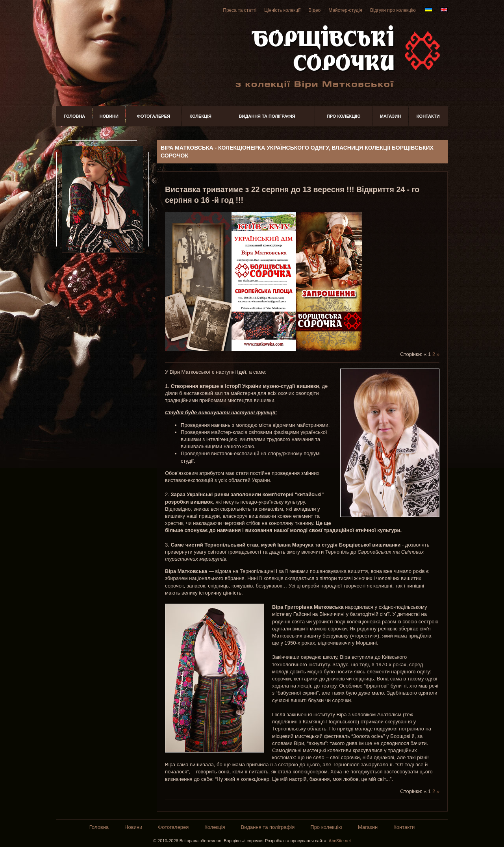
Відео (314, 10)
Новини (109, 116)
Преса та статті (240, 10)
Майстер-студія (345, 10)
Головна (74, 116)
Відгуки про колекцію (393, 10)
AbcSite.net (340, 841)
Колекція (200, 116)
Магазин (390, 116)
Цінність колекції (282, 10)
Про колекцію (344, 116)
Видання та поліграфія (267, 116)
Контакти (428, 116)
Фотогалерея (154, 116)
